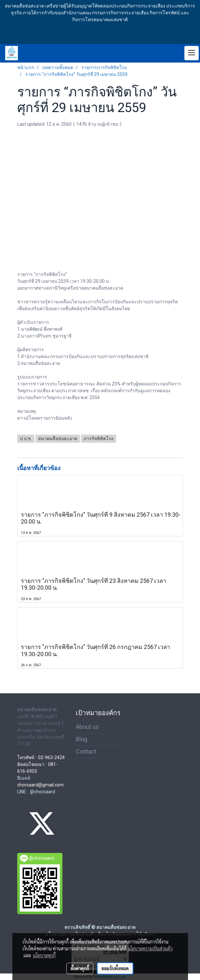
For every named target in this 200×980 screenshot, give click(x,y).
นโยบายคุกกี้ (44, 955)
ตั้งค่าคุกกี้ (80, 968)
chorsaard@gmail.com (40, 785)
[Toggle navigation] (192, 53)
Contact (86, 751)
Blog (81, 739)
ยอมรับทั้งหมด (115, 968)
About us (87, 727)
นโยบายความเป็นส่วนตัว (150, 948)
